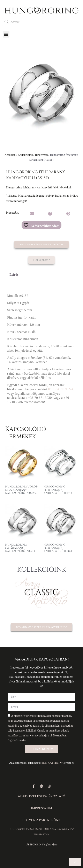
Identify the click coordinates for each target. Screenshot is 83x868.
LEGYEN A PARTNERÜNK (42, 820)
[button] (6, 34)
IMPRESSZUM (41, 808)
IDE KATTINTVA (61, 389)
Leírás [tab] (14, 275)
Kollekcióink (25, 155)
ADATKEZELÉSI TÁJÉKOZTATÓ (42, 796)
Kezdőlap (10, 155)
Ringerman (41, 155)
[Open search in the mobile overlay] (26, 22)
